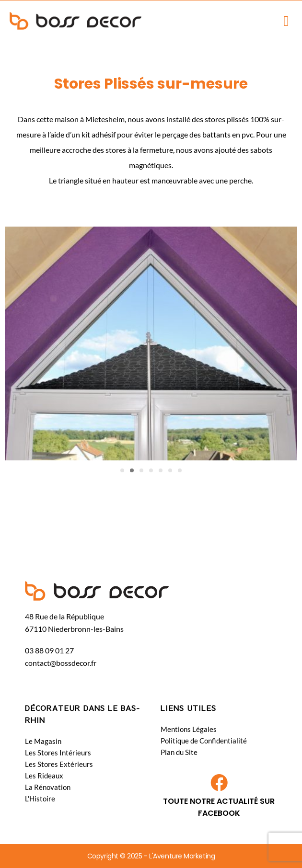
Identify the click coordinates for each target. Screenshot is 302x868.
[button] (286, 21)
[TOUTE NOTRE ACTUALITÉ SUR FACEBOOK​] (219, 783)
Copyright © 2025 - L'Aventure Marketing (151, 856)
